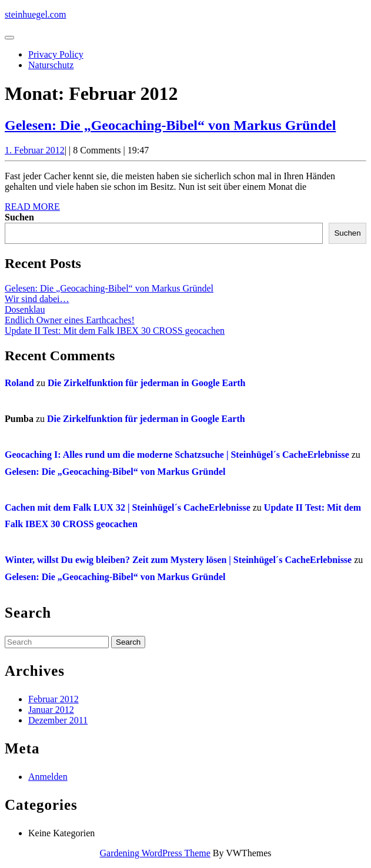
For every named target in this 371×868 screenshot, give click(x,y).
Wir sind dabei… (37, 299)
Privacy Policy (56, 54)
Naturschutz (51, 65)
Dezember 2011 (58, 720)
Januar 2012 (51, 710)
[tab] (9, 38)
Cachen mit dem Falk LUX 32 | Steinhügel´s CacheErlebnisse (128, 507)
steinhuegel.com (35, 14)
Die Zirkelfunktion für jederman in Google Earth (147, 383)
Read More (32, 207)
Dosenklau (25, 309)
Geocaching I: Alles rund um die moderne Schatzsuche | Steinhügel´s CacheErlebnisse (177, 455)
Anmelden (48, 777)
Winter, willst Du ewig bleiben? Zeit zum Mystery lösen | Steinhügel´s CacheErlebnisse (178, 560)
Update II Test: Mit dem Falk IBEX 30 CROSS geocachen (115, 331)
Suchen (19, 217)
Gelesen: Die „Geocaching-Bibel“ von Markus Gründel (170, 125)
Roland (19, 383)
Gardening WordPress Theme (155, 853)
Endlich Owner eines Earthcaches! (70, 320)
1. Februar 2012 (35, 150)
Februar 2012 (54, 699)
